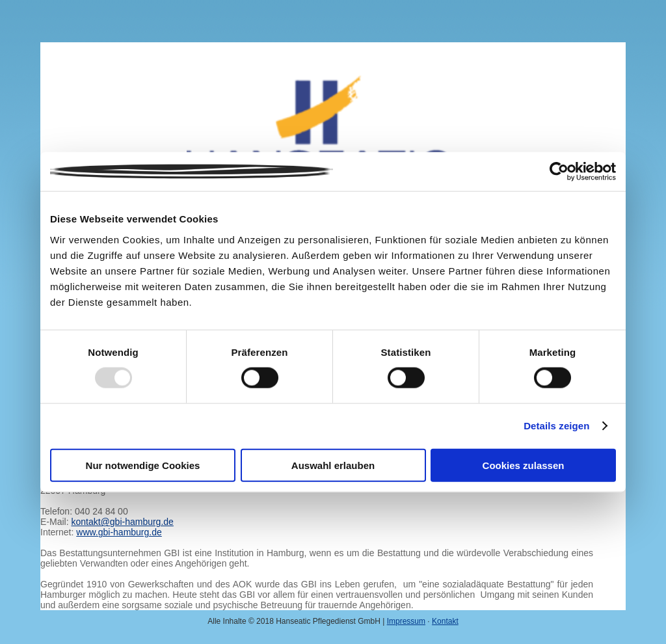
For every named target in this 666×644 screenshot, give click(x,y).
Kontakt (445, 621)
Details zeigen (556, 426)
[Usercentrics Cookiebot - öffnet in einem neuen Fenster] (559, 172)
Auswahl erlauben (333, 465)
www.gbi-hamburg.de (119, 532)
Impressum (406, 621)
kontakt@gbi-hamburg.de (122, 522)
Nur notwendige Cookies (143, 465)
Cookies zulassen (524, 465)
